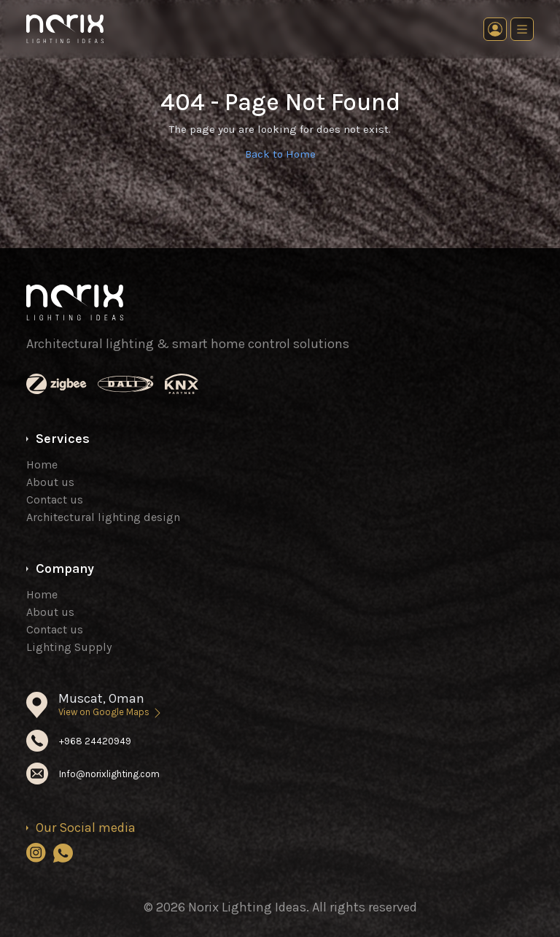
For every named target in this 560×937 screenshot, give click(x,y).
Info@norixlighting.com (109, 774)
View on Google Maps (111, 712)
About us (50, 482)
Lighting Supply (69, 647)
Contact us (55, 500)
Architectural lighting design (103, 517)
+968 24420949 (95, 741)
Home (42, 464)
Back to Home (280, 154)
